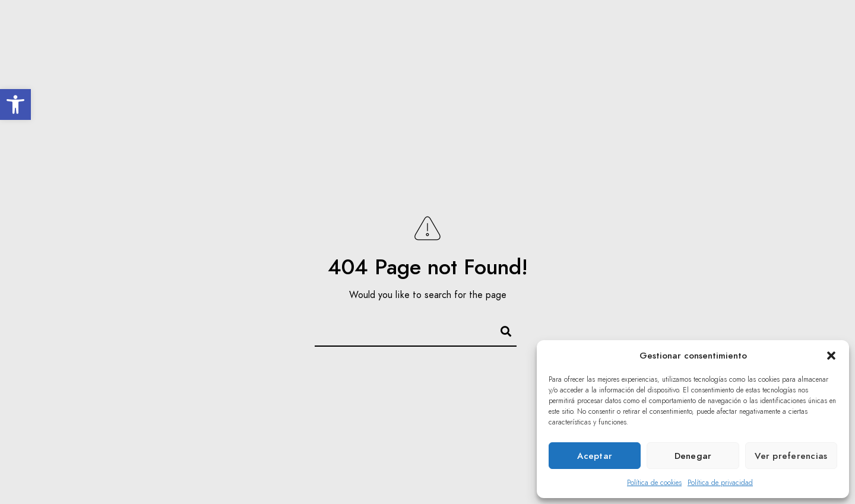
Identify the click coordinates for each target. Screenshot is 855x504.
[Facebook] (767, 24)
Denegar (693, 456)
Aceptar (595, 456)
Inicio (279, 49)
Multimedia (614, 49)
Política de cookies (654, 483)
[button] (15, 104)
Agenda (465, 49)
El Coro (331, 49)
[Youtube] (809, 24)
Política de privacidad (720, 483)
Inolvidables (398, 49)
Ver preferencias (791, 456)
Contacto (736, 49)
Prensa (677, 49)
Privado (797, 49)
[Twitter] (788, 24)
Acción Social (536, 49)
